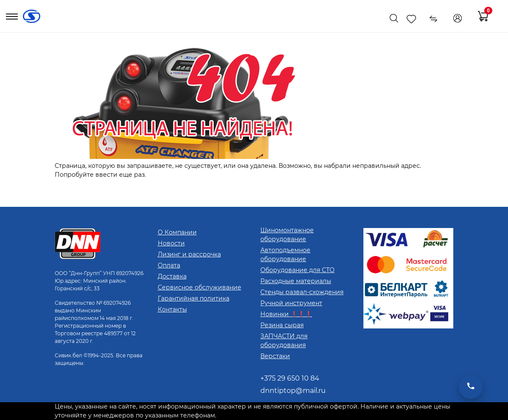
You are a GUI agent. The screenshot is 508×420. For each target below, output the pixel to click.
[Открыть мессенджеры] (471, 387)
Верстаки (275, 356)
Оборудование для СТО (297, 270)
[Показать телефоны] (374, 18)
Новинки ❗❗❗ (286, 314)
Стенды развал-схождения (302, 292)
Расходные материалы (296, 281)
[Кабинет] (458, 18)
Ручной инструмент (291, 303)
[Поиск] (394, 18)
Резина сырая (282, 325)
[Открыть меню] (12, 18)
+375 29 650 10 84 (290, 378)
